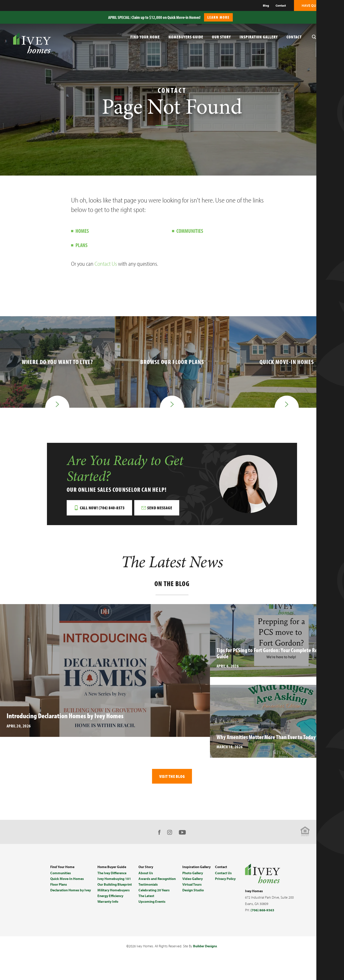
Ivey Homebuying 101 (114, 883)
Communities (190, 231)
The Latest (146, 900)
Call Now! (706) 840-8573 (103, 511)
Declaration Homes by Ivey (71, 894)
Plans (82, 245)
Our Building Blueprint (115, 889)
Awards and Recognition (157, 883)
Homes (82, 231)
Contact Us (106, 264)
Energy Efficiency (110, 900)
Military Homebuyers (114, 894)
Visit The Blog (172, 780)
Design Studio (193, 894)
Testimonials (148, 889)
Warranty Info (108, 906)
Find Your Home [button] (145, 37)
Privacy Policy (225, 883)
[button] (338, 15)
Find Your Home (62, 871)
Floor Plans (59, 889)
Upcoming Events (152, 906)
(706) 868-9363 (262, 914)
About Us (146, 877)
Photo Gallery (193, 877)
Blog (266, 5)
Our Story (221, 37)
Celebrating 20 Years (154, 894)
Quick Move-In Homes (67, 883)
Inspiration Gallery (259, 37)
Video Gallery (193, 883)
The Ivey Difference (112, 877)
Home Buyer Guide (112, 871)
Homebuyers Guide (186, 37)
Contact (281, 5)
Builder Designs (205, 951)
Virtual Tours (192, 889)
